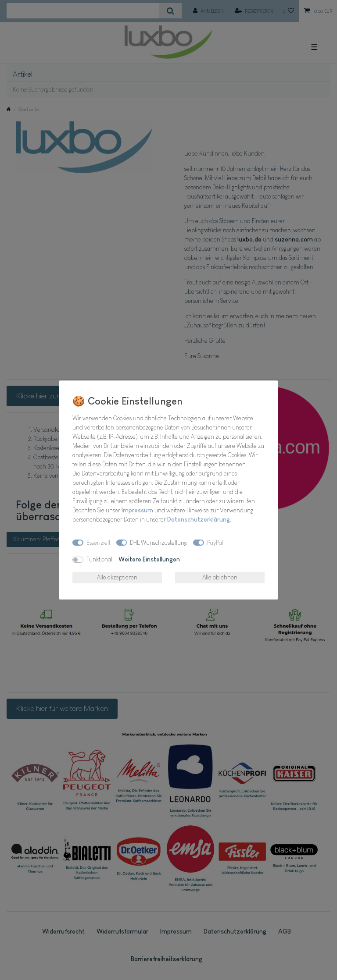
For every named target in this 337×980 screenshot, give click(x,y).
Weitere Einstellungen (149, 559)
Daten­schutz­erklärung (199, 519)
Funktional (99, 559)
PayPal (215, 543)
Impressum (137, 510)
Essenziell (98, 543)
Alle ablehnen (220, 577)
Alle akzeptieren (117, 577)
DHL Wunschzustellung (158, 543)
